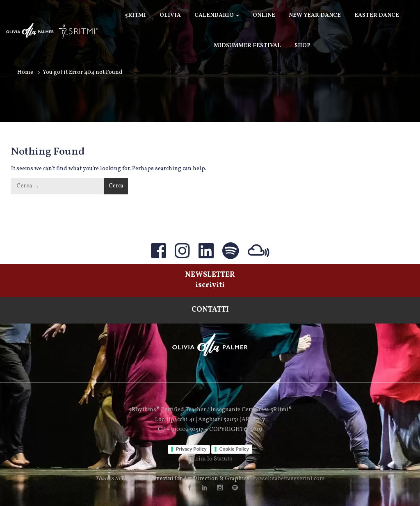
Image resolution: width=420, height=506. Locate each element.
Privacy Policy (191, 449)
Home (25, 72)
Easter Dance (377, 15)
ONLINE (264, 15)
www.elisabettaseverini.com (288, 479)
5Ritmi (136, 15)
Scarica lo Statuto (210, 459)
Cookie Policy (234, 449)
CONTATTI (210, 310)
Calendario (217, 15)
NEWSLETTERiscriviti (210, 280)
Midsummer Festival (247, 46)
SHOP (302, 46)
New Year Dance (315, 15)
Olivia (170, 15)
